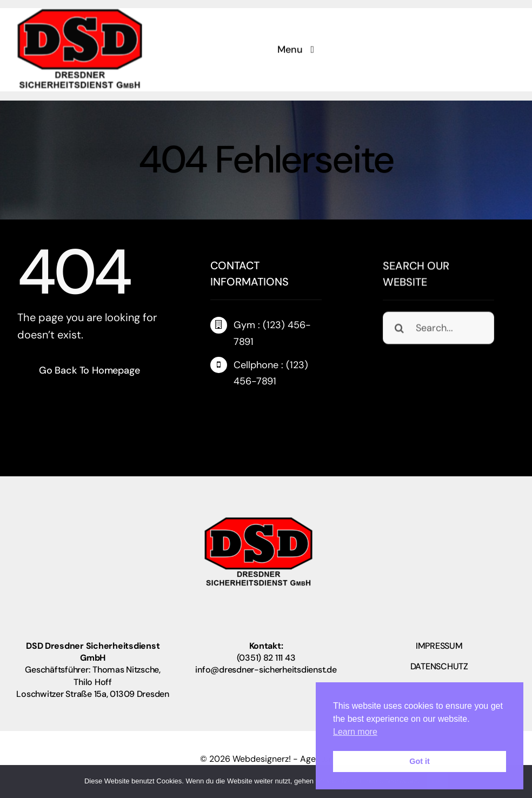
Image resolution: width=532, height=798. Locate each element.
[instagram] (256, 407)
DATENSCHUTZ (439, 666)
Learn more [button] (355, 732)
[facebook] (215, 407)
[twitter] (236, 407)
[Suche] (399, 329)
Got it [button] (420, 761)
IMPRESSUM (439, 646)
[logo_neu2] (80, 12)
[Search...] (438, 329)
